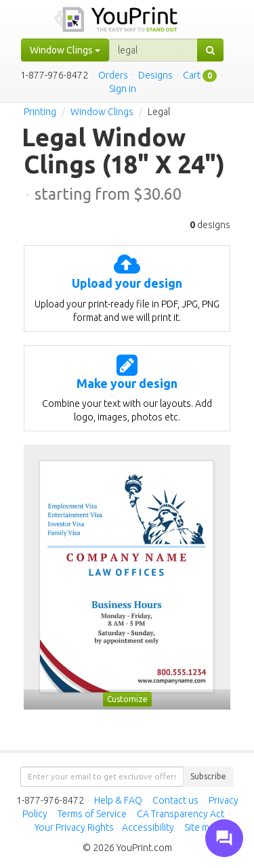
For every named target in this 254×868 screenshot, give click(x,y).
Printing (40, 112)
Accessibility (148, 827)
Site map (202, 827)
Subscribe (208, 776)
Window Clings (102, 112)
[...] (153, 50)
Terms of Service (92, 814)
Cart (192, 75)
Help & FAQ (118, 800)
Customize (127, 699)
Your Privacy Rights (74, 827)
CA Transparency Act (181, 814)
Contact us (175, 800)
